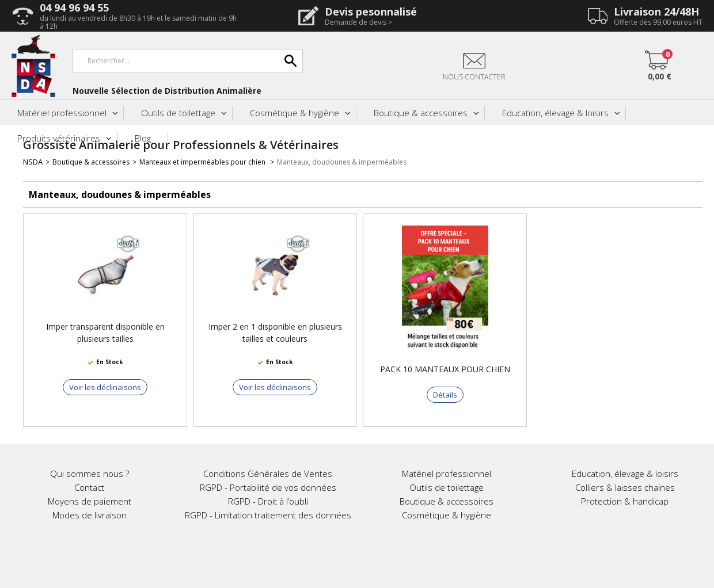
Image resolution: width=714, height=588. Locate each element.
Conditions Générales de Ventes (268, 474)
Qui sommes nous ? (90, 474)
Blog (143, 138)
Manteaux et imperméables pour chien (203, 162)
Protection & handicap (625, 501)
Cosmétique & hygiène (295, 113)
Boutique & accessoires (421, 113)
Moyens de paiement (90, 501)
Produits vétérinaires (59, 138)
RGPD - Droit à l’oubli (268, 501)
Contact (89, 487)
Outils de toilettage (178, 113)
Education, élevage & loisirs (555, 113)
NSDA (33, 162)
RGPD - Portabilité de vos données (268, 487)
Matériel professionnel (62, 113)
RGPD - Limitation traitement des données (268, 515)
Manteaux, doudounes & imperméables (342, 162)
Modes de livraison (90, 515)
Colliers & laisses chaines (625, 487)
